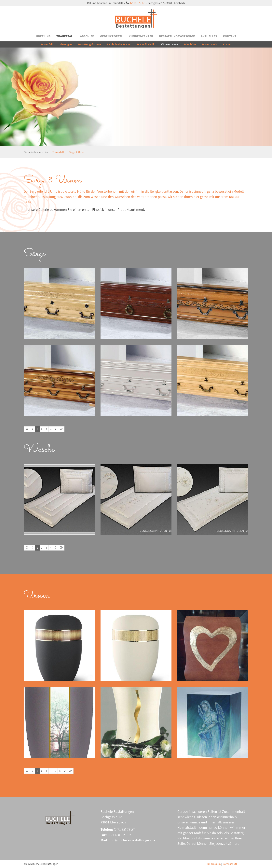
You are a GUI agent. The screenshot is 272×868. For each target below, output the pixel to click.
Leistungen (65, 44)
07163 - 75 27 (137, 3)
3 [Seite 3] (46, 429)
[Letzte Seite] (61, 429)
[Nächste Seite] (56, 429)
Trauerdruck (209, 44)
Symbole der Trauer (119, 44)
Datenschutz (230, 864)
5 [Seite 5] (55, 771)
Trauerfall (65, 36)
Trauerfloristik (146, 44)
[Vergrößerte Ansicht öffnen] (59, 304)
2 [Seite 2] (42, 429)
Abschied (87, 36)
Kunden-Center (141, 36)
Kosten (227, 44)
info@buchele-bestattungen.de (132, 840)
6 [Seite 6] (60, 771)
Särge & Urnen (169, 44)
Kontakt (230, 36)
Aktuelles (209, 36)
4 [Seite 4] (51, 429)
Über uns (43, 36)
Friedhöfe (190, 44)
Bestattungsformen (89, 44)
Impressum (214, 864)
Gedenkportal (111, 36)
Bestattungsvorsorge (177, 36)
